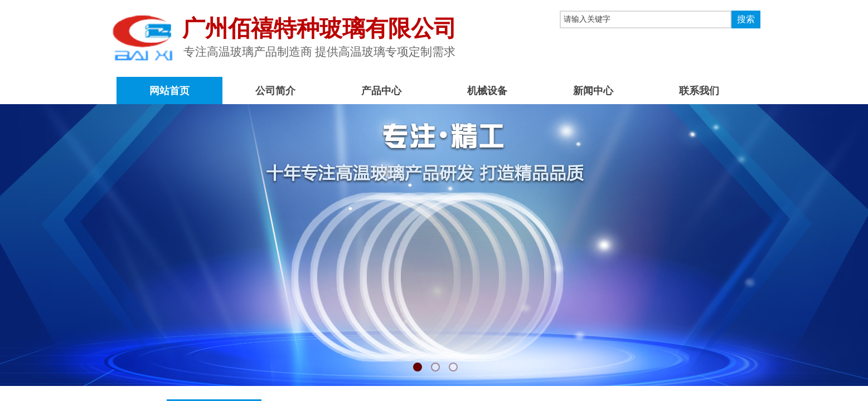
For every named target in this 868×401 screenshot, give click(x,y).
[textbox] (646, 19)
